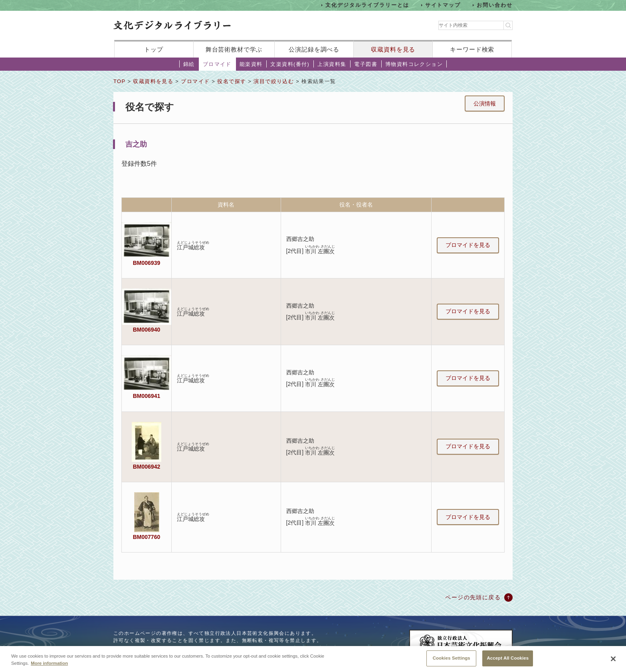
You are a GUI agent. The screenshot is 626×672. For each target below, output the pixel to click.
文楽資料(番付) (290, 64)
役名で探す (232, 81)
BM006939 (147, 263)
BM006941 (147, 396)
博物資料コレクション (414, 64)
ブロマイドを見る (468, 245)
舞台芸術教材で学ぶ (234, 49)
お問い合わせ (495, 5)
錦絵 (189, 64)
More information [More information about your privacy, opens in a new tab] (49, 668)
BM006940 (147, 330)
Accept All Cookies (508, 663)
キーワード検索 (472, 49)
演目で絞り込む (274, 81)
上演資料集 (332, 64)
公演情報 (485, 103)
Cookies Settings (452, 663)
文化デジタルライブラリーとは (367, 5)
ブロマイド (217, 64)
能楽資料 (251, 64)
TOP (119, 81)
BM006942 (147, 467)
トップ (154, 49)
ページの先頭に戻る (473, 597)
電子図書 (366, 64)
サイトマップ (443, 5)
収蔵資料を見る (393, 49)
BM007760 (147, 537)
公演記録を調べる (314, 49)
